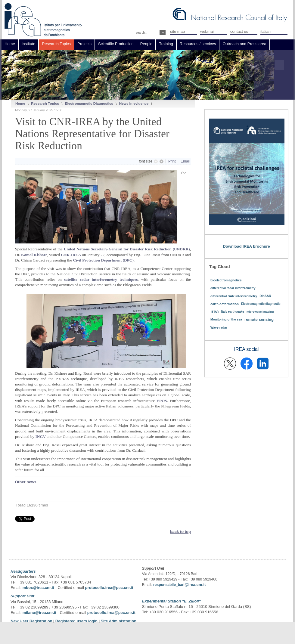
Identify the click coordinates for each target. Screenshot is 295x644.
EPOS (162, 401)
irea (215, 312)
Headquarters (23, 571)
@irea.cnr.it (195, 585)
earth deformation (225, 304)
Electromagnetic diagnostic (261, 304)
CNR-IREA (71, 255)
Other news (26, 482)
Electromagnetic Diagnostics (89, 103)
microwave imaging (260, 312)
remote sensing (259, 319)
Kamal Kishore (34, 255)
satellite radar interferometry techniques (101, 279)
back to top (180, 532)
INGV (41, 437)
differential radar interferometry (233, 288)
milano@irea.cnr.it (39, 613)
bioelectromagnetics (226, 280)
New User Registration (31, 621)
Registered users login (77, 621)
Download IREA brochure (246, 246)
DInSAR (265, 296)
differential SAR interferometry (234, 296)
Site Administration (118, 621)
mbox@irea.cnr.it (38, 588)
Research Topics (45, 103)
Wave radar (219, 328)
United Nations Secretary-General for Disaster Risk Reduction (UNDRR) (127, 249)
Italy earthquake (233, 312)
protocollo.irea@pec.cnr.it (109, 588)
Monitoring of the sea (226, 319)
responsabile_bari (169, 585)
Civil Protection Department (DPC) (103, 260)
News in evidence (134, 103)
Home (20, 103)
